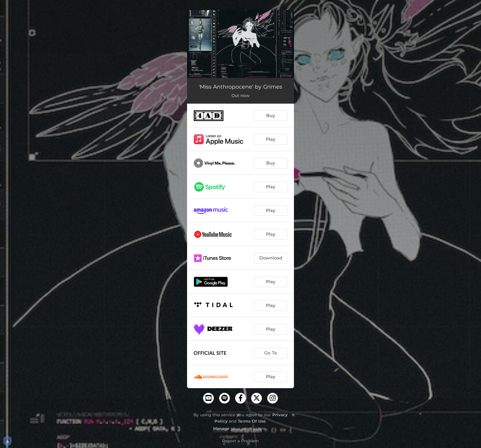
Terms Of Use (252, 421)
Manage (221, 428)
